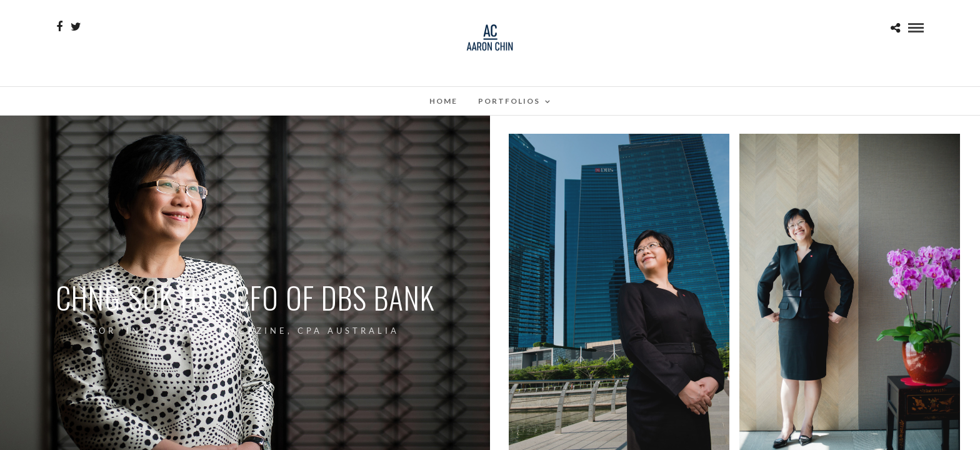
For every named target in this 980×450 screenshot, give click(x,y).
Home (443, 101)
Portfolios (509, 101)
